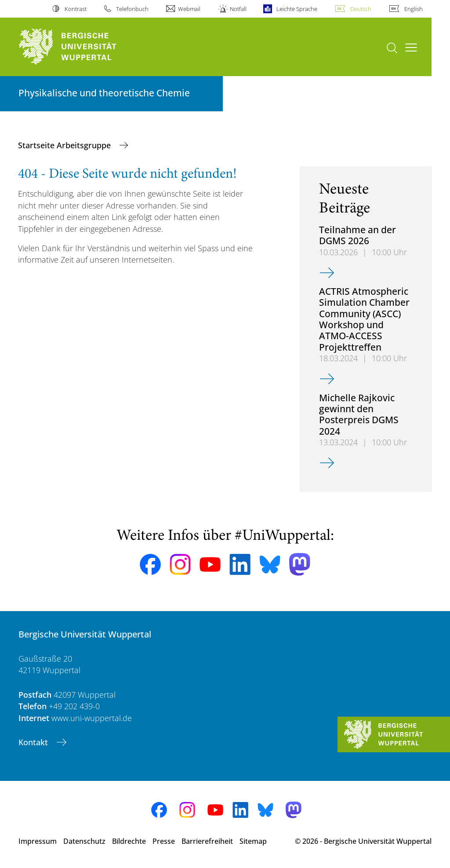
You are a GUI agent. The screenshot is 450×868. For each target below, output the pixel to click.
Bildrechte (129, 841)
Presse (164, 841)
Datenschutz (84, 841)
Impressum (38, 841)
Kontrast (76, 9)
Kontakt (34, 742)
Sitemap (253, 841)
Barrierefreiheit (207, 841)
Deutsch (361, 9)
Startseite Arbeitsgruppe (65, 145)
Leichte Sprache (297, 9)
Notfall (238, 9)
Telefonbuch (132, 9)
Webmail (189, 9)
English (414, 9)
